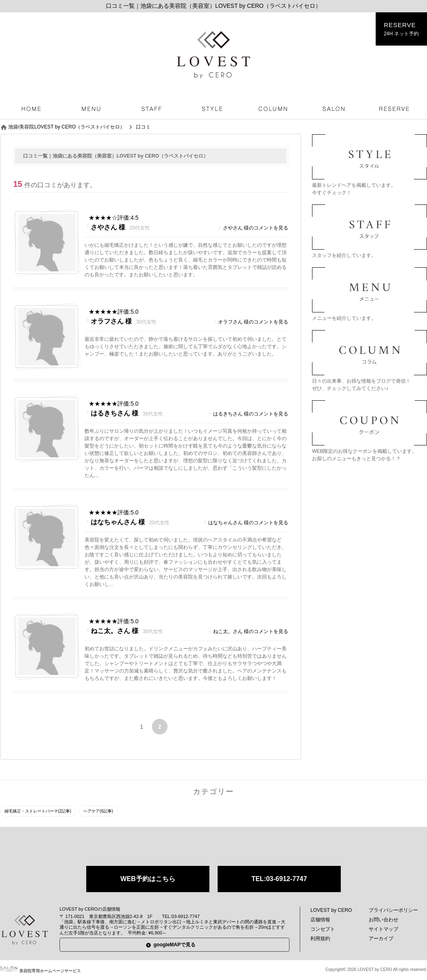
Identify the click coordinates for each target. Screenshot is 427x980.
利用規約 (320, 939)
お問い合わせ (383, 920)
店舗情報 (320, 920)
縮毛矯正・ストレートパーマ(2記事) (38, 811)
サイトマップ (383, 929)
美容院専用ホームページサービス (40, 971)
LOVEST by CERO (331, 910)
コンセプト (323, 929)
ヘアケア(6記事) (98, 811)
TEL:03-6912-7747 (279, 879)
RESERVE (401, 29)
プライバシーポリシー (393, 910)
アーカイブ (381, 939)
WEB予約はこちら (148, 879)
